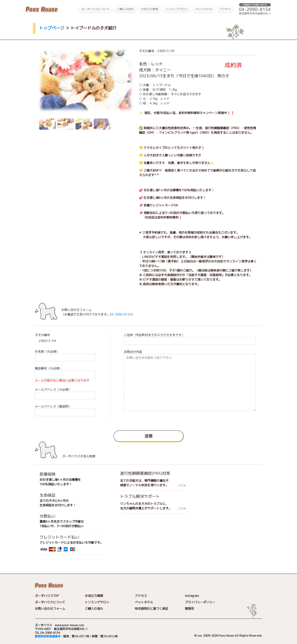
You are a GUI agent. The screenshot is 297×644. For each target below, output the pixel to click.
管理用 (189, 609)
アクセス (225, 9)
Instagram (192, 596)
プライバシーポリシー (200, 602)
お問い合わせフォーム (50, 609)
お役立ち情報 (150, 9)
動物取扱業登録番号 (48, 637)
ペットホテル (204, 9)
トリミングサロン (177, 9)
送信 (148, 436)
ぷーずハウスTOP (47, 596)
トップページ (52, 28)
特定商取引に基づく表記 (152, 609)
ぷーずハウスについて (95, 9)
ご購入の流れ (125, 9)
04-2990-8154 (121, 314)
